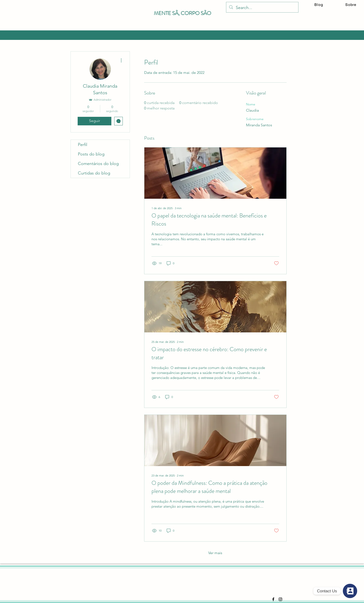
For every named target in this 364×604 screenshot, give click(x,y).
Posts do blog (91, 154)
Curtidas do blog (94, 173)
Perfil (83, 145)
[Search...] (262, 8)
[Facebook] (273, 599)
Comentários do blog (98, 164)
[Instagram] (280, 599)
